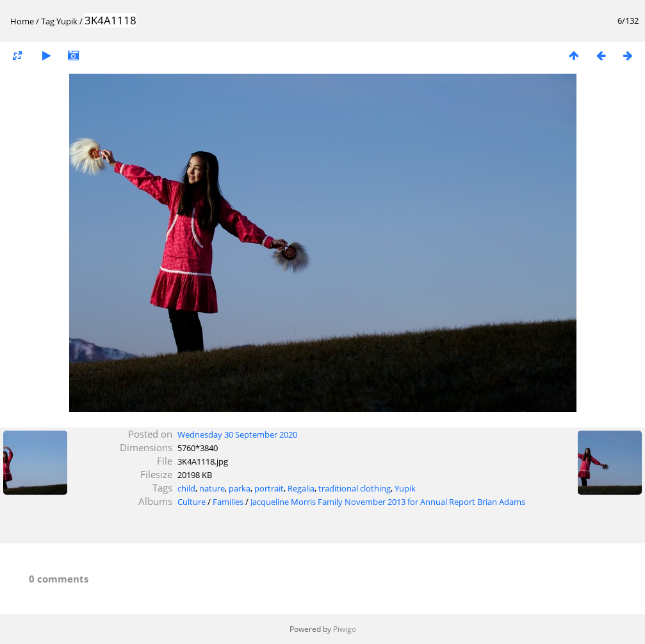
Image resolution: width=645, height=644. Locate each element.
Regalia (301, 488)
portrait (269, 488)
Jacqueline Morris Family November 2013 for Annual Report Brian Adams (388, 502)
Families (228, 502)
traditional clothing (355, 488)
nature (212, 488)
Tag (48, 21)
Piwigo (345, 629)
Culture (192, 502)
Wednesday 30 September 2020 (237, 434)
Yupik (67, 21)
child (186, 488)
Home (22, 21)
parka (240, 488)
